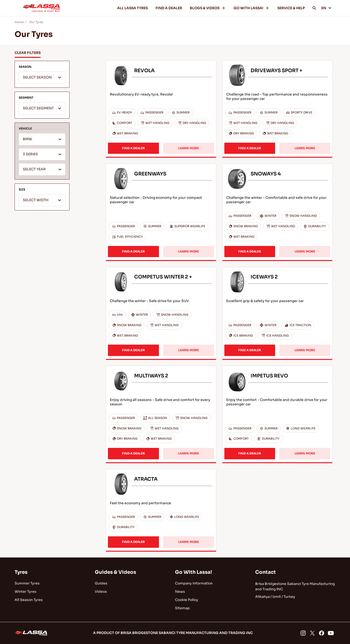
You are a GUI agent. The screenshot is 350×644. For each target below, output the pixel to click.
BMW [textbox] (27, 139)
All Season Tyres (29, 600)
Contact (266, 572)
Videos (101, 592)
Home (19, 22)
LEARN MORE (189, 148)
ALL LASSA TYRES (132, 8)
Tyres (21, 572)
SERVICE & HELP (291, 8)
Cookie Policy (187, 600)
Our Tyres (36, 22)
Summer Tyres (27, 583)
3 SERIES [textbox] (30, 154)
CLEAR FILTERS (28, 53)
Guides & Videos (115, 572)
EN (326, 8)
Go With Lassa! (193, 572)
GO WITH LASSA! (252, 8)
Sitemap (182, 608)
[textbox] (42, 78)
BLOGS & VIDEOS (208, 8)
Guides (101, 583)
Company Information (194, 583)
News (180, 592)
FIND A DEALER (169, 8)
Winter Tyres (26, 592)
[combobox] (42, 78)
